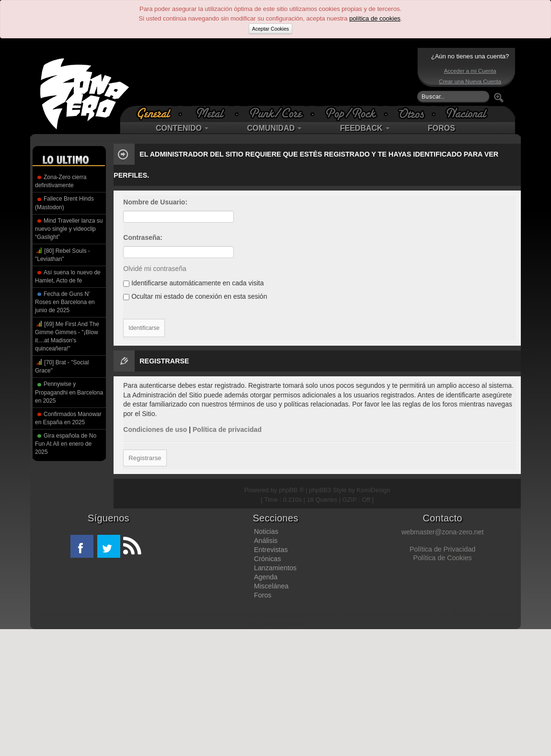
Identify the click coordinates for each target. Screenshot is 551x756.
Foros (263, 595)
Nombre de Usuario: (155, 202)
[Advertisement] (273, 77)
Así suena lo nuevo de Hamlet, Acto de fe (68, 276)
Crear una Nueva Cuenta (470, 81)
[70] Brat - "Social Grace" (62, 366)
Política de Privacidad (442, 549)
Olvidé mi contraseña (155, 269)
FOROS (442, 128)
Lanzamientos (275, 568)
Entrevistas (271, 550)
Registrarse (144, 458)
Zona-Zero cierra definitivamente (61, 181)
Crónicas (267, 559)
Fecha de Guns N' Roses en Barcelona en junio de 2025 (65, 302)
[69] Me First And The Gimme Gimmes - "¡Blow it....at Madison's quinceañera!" (67, 336)
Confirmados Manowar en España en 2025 (68, 418)
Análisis (266, 541)
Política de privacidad (227, 429)
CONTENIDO (182, 128)
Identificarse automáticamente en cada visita (193, 283)
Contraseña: (143, 237)
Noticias (266, 531)
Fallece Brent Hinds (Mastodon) (64, 203)
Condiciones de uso (155, 429)
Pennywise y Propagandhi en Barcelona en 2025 (69, 392)
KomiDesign (374, 490)
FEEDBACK (364, 128)
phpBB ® (291, 490)
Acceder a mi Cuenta (470, 71)
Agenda (266, 577)
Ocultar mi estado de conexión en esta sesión (195, 296)
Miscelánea (271, 586)
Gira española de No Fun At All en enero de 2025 (66, 444)
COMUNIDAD (274, 128)
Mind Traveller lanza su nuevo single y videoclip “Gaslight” (69, 229)
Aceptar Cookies (270, 29)
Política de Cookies (442, 558)
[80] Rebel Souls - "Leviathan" (63, 254)
